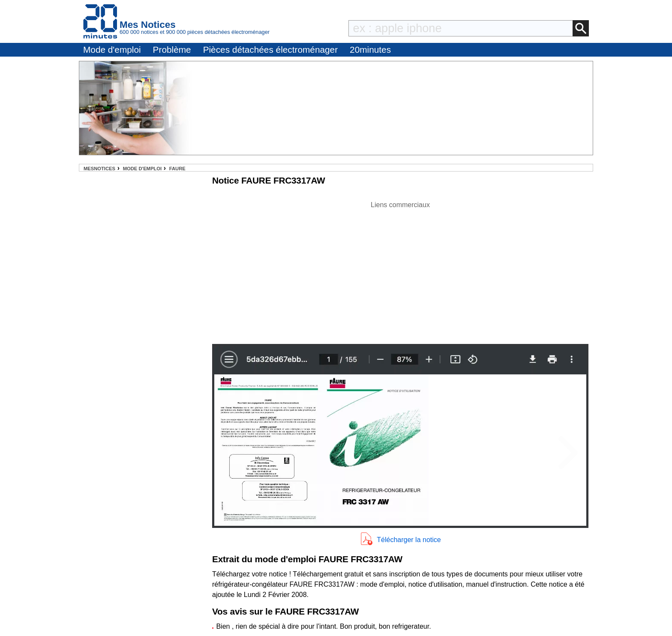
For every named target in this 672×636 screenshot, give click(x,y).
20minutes (370, 50)
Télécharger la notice (409, 540)
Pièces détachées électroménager (270, 50)
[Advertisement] (400, 270)
